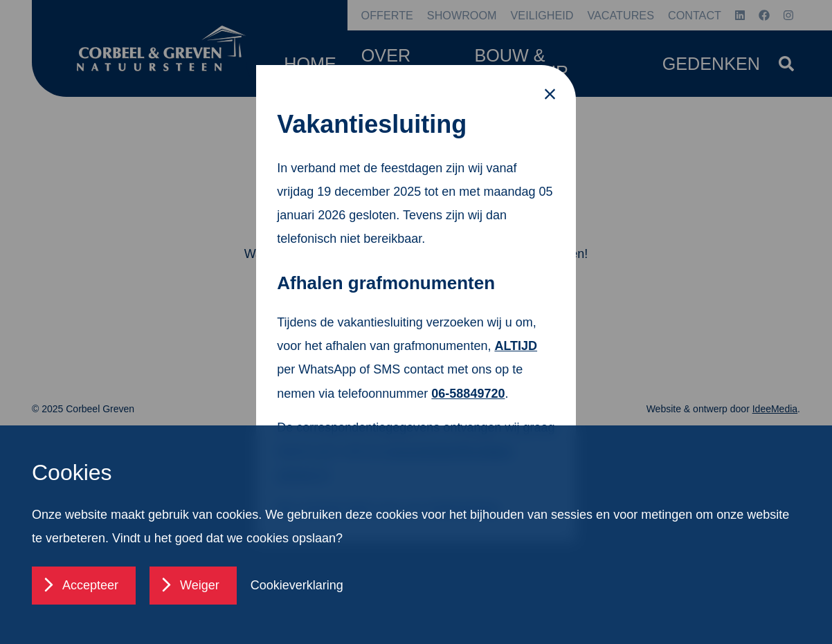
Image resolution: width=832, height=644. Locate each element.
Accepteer (90, 585)
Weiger (200, 585)
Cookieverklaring (297, 585)
